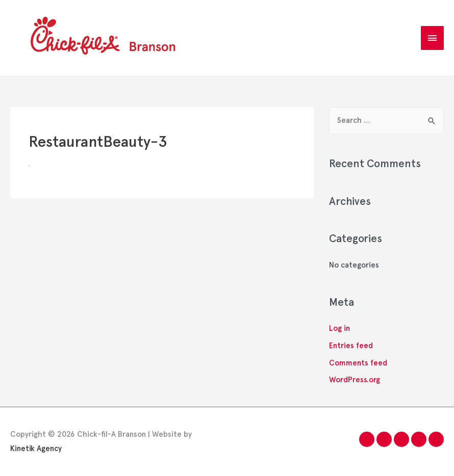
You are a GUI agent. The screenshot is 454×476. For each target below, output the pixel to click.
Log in (339, 328)
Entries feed (351, 346)
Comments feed (358, 363)
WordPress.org (355, 380)
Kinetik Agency (36, 448)
